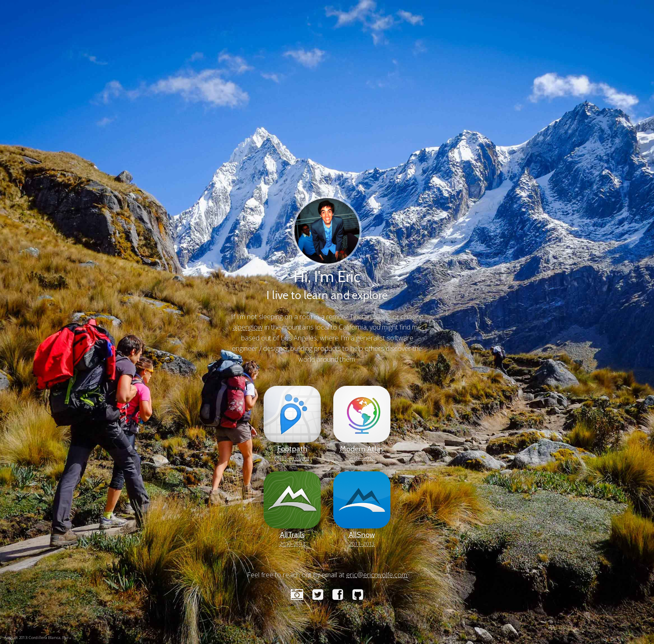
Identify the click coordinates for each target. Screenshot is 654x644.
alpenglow (248, 327)
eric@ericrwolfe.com (377, 575)
